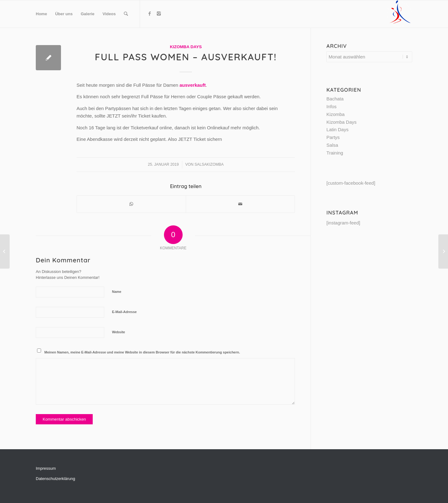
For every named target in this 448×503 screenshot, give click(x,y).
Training (335, 153)
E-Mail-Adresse (124, 312)
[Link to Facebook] (150, 14)
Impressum (46, 468)
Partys (333, 137)
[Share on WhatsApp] (131, 204)
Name (117, 292)
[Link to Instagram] (159, 14)
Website (119, 332)
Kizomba (335, 114)
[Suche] (126, 14)
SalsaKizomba (209, 164)
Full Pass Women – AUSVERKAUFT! (186, 57)
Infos (331, 106)
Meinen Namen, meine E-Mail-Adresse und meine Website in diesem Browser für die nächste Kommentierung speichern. (142, 352)
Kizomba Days (186, 47)
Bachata (335, 99)
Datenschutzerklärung (55, 479)
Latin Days (337, 129)
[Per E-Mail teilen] (240, 204)
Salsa (332, 145)
